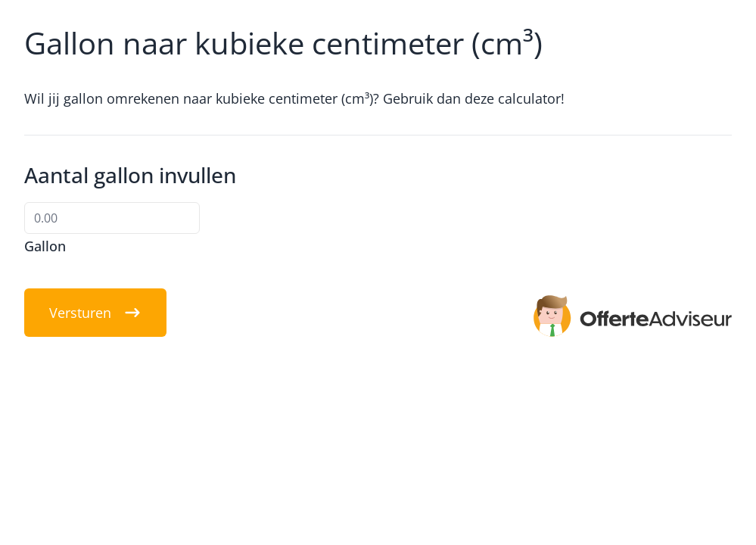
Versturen (95, 313)
